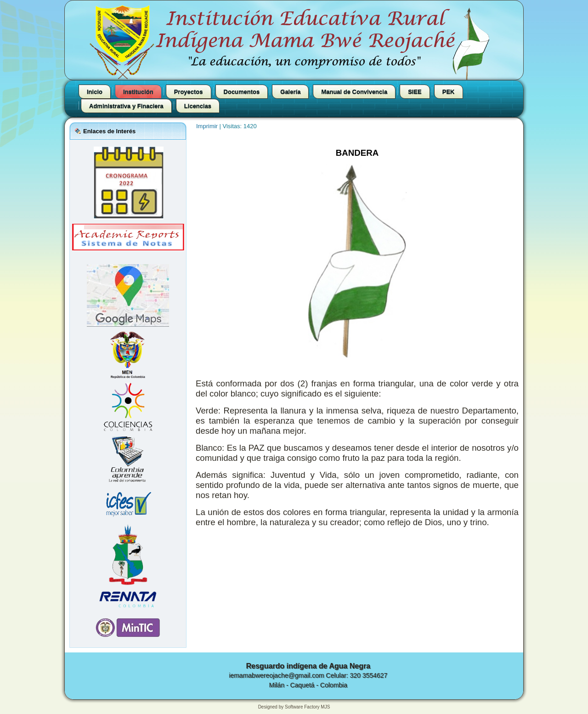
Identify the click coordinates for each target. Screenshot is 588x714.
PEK (449, 92)
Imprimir (208, 126)
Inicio (95, 92)
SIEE (415, 92)
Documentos (242, 92)
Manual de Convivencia (354, 92)
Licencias (198, 106)
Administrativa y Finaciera (126, 106)
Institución (138, 92)
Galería (290, 92)
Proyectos (189, 92)
